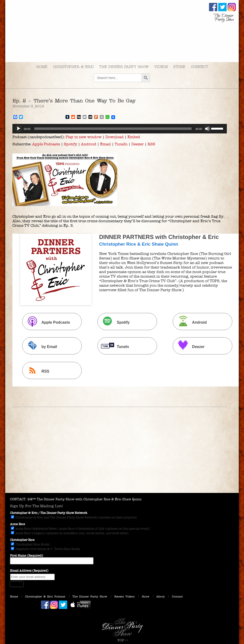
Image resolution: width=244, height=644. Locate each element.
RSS (151, 144)
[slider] (113, 129)
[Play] (19, 129)
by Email (40, 346)
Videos (161, 67)
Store (179, 67)
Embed (134, 137)
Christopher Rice (22, 540)
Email (105, 144)
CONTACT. (18, 499)
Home (42, 67)
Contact (177, 596)
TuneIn (121, 144)
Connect (199, 67)
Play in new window (84, 137)
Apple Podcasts (46, 144)
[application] (120, 129)
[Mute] (207, 129)
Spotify (71, 144)
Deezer (137, 144)
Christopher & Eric (73, 67)
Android (89, 144)
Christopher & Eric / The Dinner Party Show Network (49, 513)
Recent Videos (125, 596)
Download (114, 137)
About (160, 596)
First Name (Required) (27, 556)
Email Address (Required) (29, 571)
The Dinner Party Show (124, 67)
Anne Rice (18, 524)
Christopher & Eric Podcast (45, 596)
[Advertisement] (122, 457)
